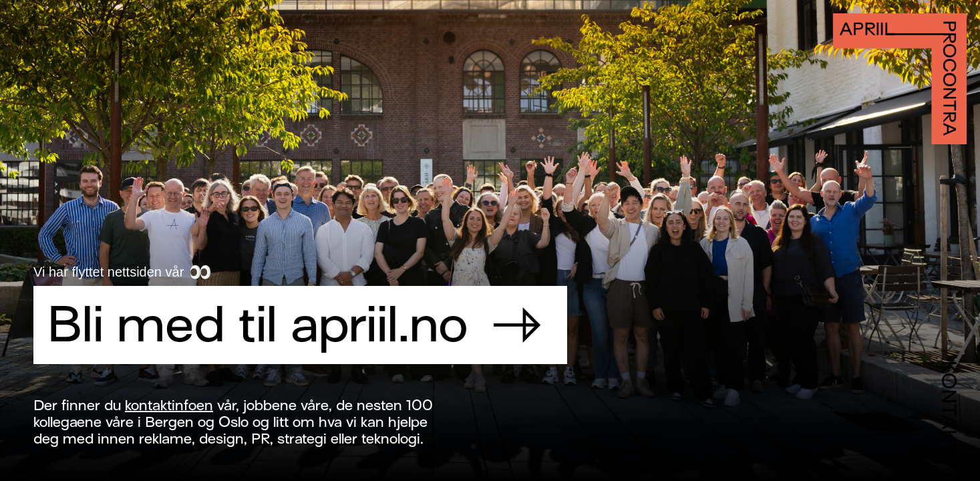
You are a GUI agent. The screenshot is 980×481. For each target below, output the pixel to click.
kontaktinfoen (169, 406)
